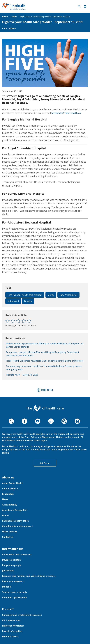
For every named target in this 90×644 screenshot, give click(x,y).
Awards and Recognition (15, 510)
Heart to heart (10, 532)
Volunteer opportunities (15, 597)
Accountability (10, 505)
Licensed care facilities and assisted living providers (29, 576)
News (14, 17)
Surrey (51, 295)
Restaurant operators (13, 581)
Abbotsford (13, 301)
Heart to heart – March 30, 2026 (22, 375)
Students (7, 587)
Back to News (9, 29)
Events (6, 515)
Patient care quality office (15, 521)
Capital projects (10, 489)
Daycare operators (12, 560)
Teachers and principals (14, 592)
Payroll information (12, 631)
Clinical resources (11, 620)
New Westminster (68, 295)
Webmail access (10, 636)
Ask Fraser (45, 463)
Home (5, 17)
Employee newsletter (13, 626)
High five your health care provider (25, 295)
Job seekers (8, 571)
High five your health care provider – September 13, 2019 (45, 17)
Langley (28, 301)
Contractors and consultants (17, 554)
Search (79, 6)
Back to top (47, 390)
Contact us (8, 537)
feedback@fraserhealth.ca (66, 113)
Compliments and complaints (17, 526)
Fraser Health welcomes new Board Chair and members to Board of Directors (45, 361)
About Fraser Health (13, 483)
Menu (85, 6)
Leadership (8, 494)
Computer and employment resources (22, 615)
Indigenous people (12, 565)
